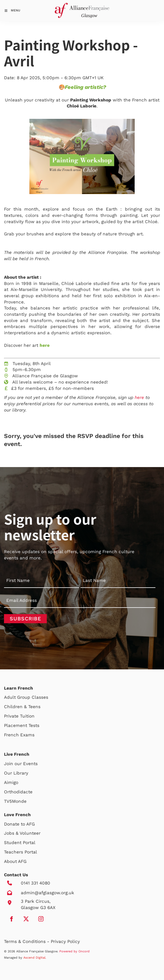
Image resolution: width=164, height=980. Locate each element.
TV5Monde (15, 801)
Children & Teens (22, 707)
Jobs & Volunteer (22, 833)
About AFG (15, 861)
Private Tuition (19, 716)
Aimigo (11, 783)
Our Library (16, 773)
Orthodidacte (18, 792)
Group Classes (33, 697)
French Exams (19, 735)
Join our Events (21, 764)
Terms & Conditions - (27, 942)
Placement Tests (22, 726)
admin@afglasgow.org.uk (47, 893)
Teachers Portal (21, 852)
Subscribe (25, 619)
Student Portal (20, 843)
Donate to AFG (19, 824)
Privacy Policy (65, 942)
